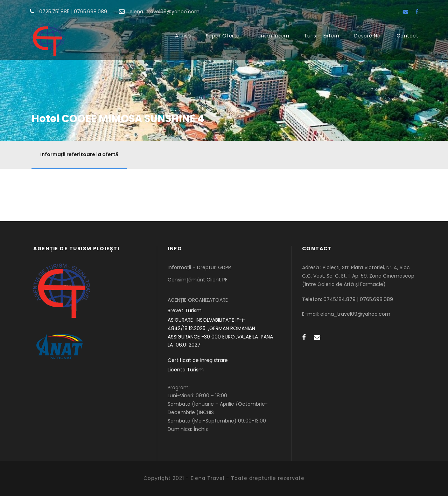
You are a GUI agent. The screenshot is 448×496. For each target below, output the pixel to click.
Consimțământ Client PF (198, 280)
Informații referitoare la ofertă (79, 154)
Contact (408, 36)
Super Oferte (223, 36)
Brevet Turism (185, 310)
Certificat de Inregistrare (198, 360)
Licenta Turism (186, 370)
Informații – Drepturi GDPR (199, 267)
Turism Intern (272, 36)
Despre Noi (368, 36)
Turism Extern (322, 36)
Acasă (183, 36)
